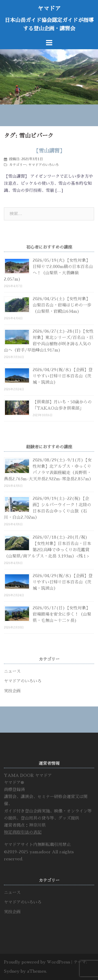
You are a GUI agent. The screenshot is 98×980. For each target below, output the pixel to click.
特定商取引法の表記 (23, 832)
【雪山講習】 (49, 151)
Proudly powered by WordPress (37, 962)
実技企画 (12, 691)
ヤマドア (49, 9)
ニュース (12, 671)
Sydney (12, 971)
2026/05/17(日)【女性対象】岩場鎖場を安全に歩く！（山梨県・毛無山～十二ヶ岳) (62, 614)
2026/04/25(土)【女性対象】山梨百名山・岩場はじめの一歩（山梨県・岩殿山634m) (62, 305)
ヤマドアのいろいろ (44, 165)
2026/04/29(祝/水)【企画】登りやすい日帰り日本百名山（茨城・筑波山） (63, 376)
